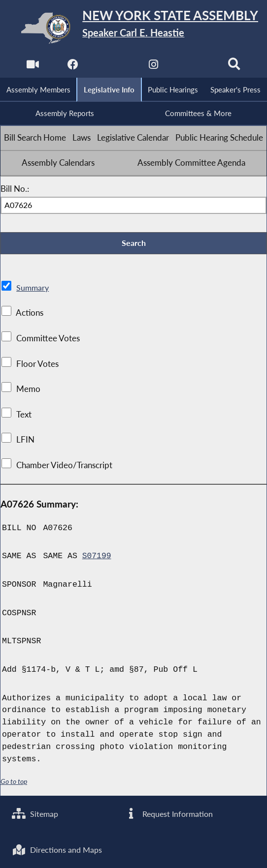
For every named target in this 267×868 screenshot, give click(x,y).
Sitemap (36, 813)
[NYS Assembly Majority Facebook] (73, 67)
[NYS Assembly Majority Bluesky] (194, 67)
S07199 (97, 557)
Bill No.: (15, 189)
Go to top (14, 783)
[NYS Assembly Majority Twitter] (113, 67)
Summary (33, 289)
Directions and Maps (59, 849)
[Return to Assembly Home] (133, 28)
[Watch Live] (32, 67)
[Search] (235, 67)
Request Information (169, 813)
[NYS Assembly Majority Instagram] (154, 67)
